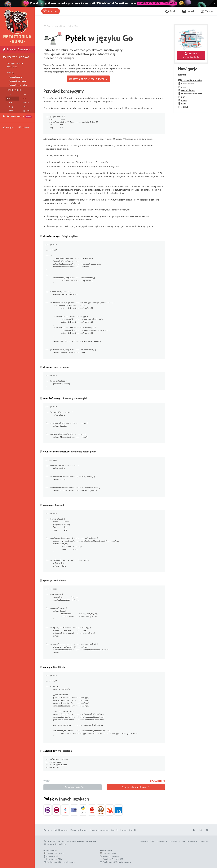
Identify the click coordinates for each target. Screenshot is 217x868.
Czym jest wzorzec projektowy (15, 65)
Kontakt (24, 127)
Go (76, 26)
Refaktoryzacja (17, 116)
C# (10, 94)
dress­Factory (187, 84)
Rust (24, 106)
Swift (11, 110)
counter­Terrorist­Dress (192, 93)
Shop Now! (51, 10)
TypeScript (27, 110)
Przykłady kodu (14, 90)
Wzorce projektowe (57, 26)
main (184, 103)
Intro (184, 75)
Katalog (10, 72)
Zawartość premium (16, 49)
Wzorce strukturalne (17, 81)
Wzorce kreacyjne (16, 77)
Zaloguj (8, 127)
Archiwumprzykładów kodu (191, 55)
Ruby (11, 106)
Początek (48, 830)
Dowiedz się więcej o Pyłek (88, 79)
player (184, 97)
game (184, 100)
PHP (11, 102)
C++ (24, 94)
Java (24, 98)
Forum (123, 830)
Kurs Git (114, 830)
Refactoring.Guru (64, 841)
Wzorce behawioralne (18, 85)
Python (26, 102)
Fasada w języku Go (73, 787)
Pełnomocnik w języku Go (136, 787)
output (185, 107)
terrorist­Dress (188, 90)
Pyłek (71, 26)
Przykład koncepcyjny (192, 80)
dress (184, 87)
